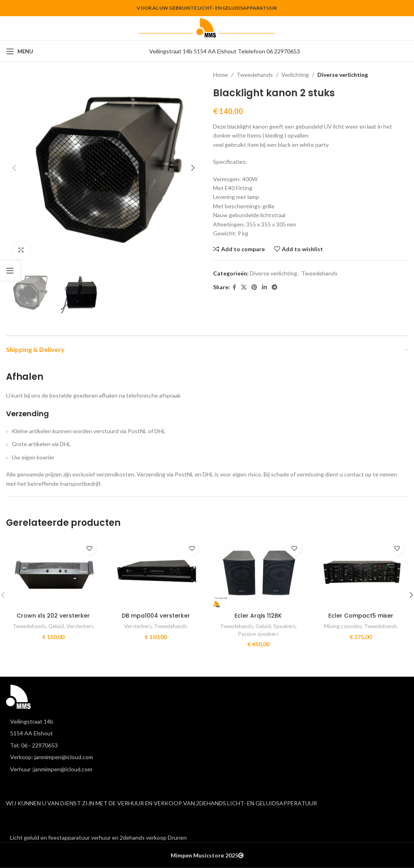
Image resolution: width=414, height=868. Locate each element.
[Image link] (18, 696)
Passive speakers (258, 634)
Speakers (284, 626)
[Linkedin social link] (264, 287)
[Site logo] (207, 28)
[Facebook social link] (234, 287)
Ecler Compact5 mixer (361, 616)
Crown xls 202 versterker (53, 616)
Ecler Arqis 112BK (258, 616)
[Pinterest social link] (254, 287)
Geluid (56, 626)
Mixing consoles (343, 626)
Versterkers (80, 626)
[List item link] (207, 745)
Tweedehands (255, 75)
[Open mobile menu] (20, 51)
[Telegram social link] (275, 287)
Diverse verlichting (343, 75)
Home (221, 75)
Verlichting (295, 75)
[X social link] (244, 287)
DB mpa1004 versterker (156, 616)
